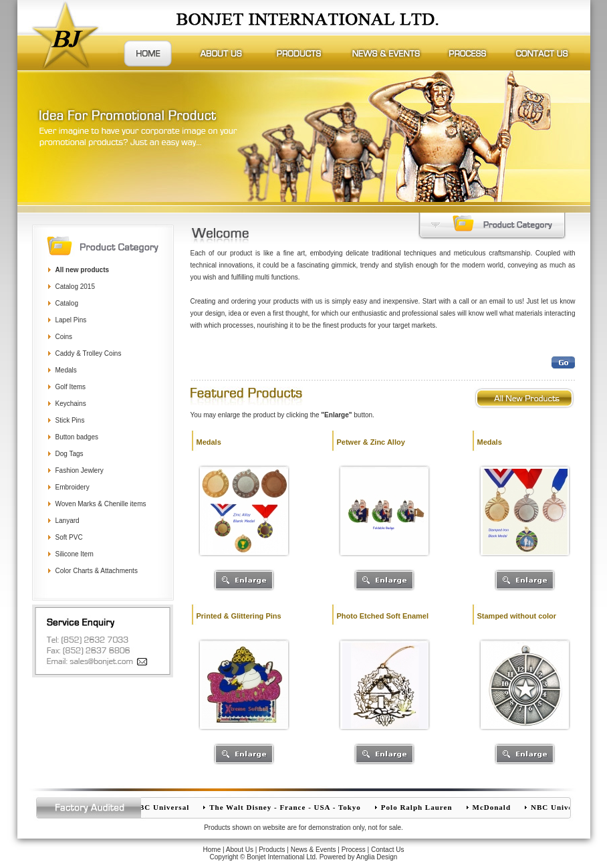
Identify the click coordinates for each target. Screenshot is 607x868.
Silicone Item (75, 554)
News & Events (314, 850)
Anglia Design (377, 857)
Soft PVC (69, 537)
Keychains (71, 404)
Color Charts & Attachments (97, 571)
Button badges (77, 437)
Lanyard (68, 521)
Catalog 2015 (76, 287)
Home (212, 850)
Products (272, 850)
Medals (66, 370)
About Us (240, 850)
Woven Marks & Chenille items (101, 504)
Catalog (67, 303)
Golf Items (71, 387)
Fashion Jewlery (80, 470)
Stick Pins (70, 420)
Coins (64, 337)
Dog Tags (70, 454)
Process (354, 850)
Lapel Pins (71, 320)
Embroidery (73, 487)
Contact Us (387, 850)
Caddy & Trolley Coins (89, 353)
